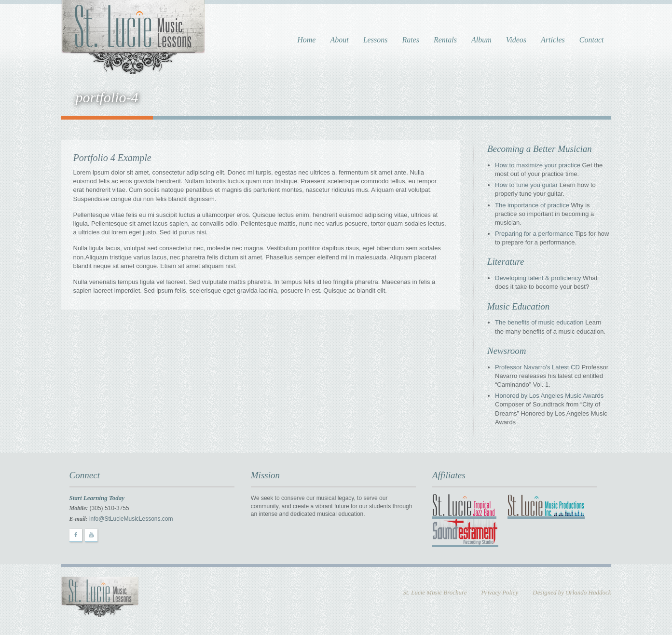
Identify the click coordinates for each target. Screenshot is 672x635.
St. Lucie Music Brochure (435, 592)
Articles (553, 40)
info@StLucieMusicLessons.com (131, 519)
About (339, 40)
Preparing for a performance (534, 234)
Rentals (445, 40)
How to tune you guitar (526, 185)
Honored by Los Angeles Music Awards (549, 396)
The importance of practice (532, 205)
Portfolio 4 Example (112, 158)
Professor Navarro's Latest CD (537, 367)
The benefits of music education (539, 322)
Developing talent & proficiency (538, 278)
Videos (516, 40)
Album (481, 40)
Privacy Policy (500, 592)
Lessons (376, 40)
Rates (411, 40)
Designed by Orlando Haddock (572, 592)
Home (306, 40)
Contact (592, 40)
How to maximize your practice (538, 165)
